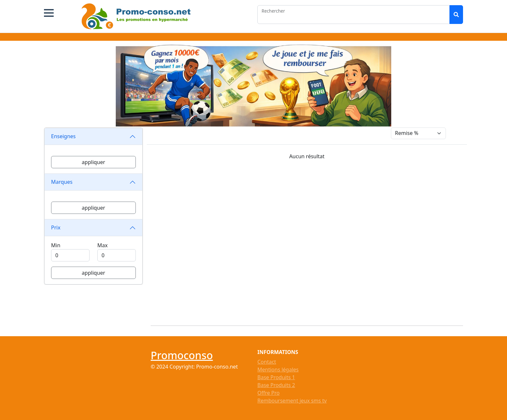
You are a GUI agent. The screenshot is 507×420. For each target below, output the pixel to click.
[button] (49, 13)
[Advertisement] (311, 240)
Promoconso (182, 355)
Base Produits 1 (276, 377)
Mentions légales (278, 370)
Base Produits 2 (276, 385)
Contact (267, 362)
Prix (56, 227)
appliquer (93, 162)
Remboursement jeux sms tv (292, 401)
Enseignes (63, 136)
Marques (62, 182)
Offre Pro (269, 393)
